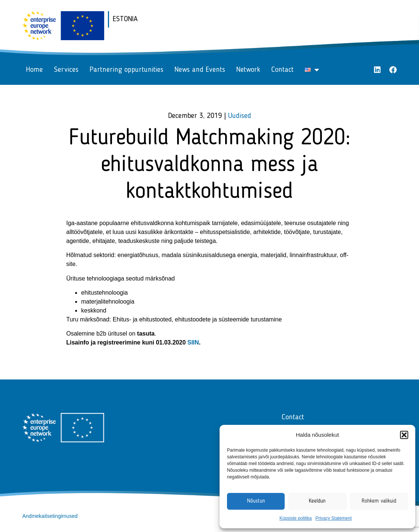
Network (248, 70)
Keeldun (317, 501)
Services (66, 70)
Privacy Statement (334, 518)
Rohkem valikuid (379, 501)
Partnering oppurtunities (127, 70)
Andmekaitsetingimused (50, 516)
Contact (282, 70)
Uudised (240, 116)
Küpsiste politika (296, 518)
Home (34, 70)
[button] (404, 435)
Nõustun (256, 501)
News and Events (200, 70)
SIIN (193, 342)
